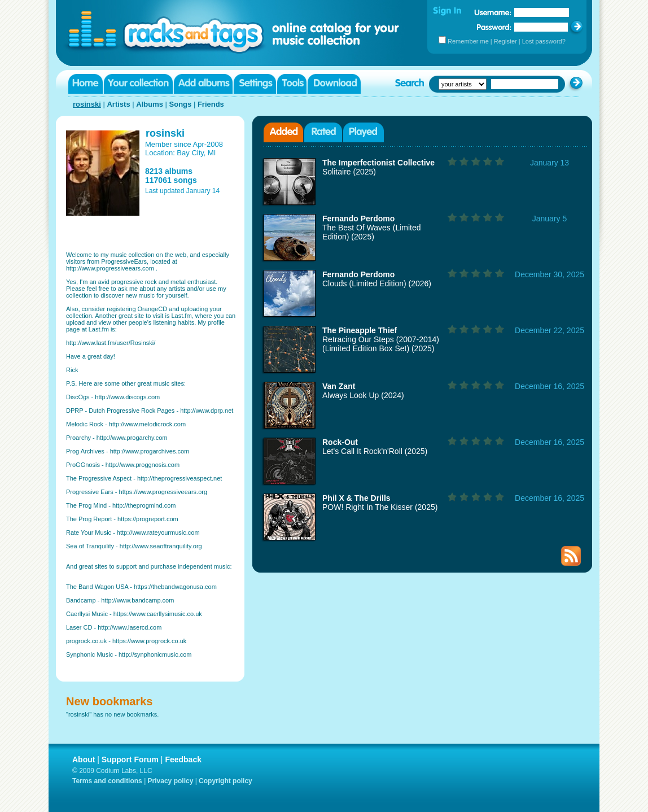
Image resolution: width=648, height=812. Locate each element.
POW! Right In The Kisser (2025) (380, 507)
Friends (211, 104)
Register (505, 41)
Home (86, 84)
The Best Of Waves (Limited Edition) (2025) (372, 232)
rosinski (87, 104)
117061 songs (171, 180)
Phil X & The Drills (356, 498)
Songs (181, 104)
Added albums (283, 132)
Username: (493, 12)
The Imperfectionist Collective (378, 163)
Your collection (138, 84)
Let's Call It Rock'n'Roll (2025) (375, 451)
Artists (118, 104)
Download (334, 84)
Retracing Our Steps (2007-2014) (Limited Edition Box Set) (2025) (381, 344)
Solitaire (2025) (349, 172)
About (84, 759)
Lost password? (544, 41)
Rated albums (323, 132)
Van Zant (339, 386)
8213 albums (169, 171)
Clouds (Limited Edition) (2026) (377, 283)
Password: (494, 27)
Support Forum (130, 759)
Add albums (203, 84)
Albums (150, 104)
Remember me (468, 41)
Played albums (364, 132)
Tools (292, 84)
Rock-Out (340, 442)
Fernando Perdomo (358, 219)
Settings (255, 84)
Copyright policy (226, 781)
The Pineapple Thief (360, 330)
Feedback (183, 759)
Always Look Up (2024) (363, 395)
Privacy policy (171, 781)
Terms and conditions (107, 781)
